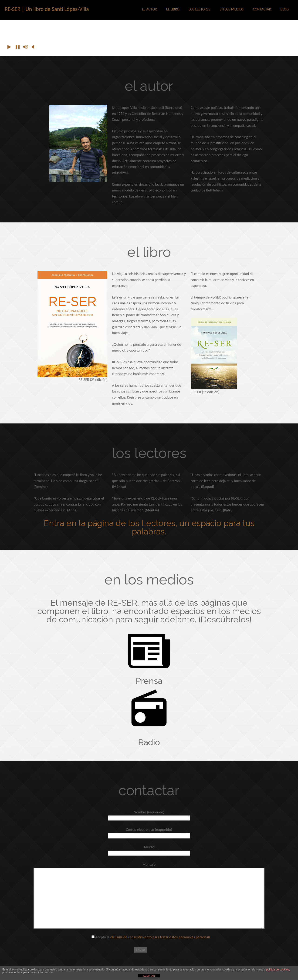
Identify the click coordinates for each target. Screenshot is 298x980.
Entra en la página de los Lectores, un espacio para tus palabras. (149, 527)
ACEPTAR (149, 976)
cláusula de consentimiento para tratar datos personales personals (160, 937)
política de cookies (278, 970)
